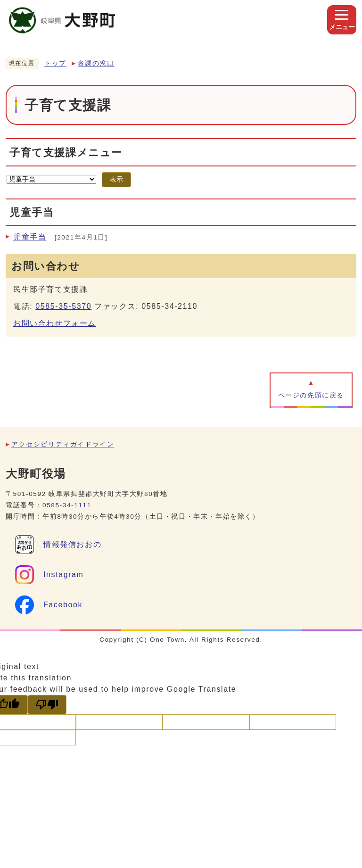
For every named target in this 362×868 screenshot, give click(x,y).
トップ (55, 63)
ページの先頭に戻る (311, 395)
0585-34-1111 (67, 505)
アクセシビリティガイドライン (63, 444)
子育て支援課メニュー (66, 153)
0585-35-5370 (63, 306)
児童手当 (30, 237)
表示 (116, 179)
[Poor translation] (47, 705)
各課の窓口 (96, 63)
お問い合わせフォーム (55, 323)
